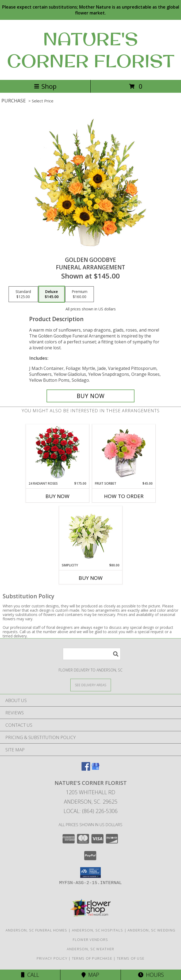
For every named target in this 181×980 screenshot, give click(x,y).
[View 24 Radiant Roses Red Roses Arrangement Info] (57, 453)
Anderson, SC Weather (91, 949)
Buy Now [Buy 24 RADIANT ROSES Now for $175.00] (57, 496)
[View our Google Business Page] (95, 769)
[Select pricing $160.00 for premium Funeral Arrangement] (80, 294)
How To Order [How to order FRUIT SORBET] (124, 496)
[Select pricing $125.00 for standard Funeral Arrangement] (23, 294)
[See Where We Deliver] (91, 685)
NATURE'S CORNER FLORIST (91, 50)
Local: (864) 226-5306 (91, 811)
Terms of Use (131, 958)
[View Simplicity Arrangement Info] (90, 535)
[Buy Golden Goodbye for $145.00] (90, 396)
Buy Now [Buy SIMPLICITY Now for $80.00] (91, 578)
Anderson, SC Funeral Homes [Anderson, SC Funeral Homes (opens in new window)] (36, 930)
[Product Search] (92, 654)
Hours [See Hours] (151, 975)
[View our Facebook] (86, 769)
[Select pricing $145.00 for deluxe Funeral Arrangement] (52, 294)
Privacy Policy (52, 958)
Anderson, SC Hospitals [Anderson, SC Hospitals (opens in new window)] (98, 930)
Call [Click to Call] (30, 975)
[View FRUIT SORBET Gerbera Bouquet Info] (124, 453)
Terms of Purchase (92, 958)
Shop (45, 86)
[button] (90, 873)
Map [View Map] (90, 975)
